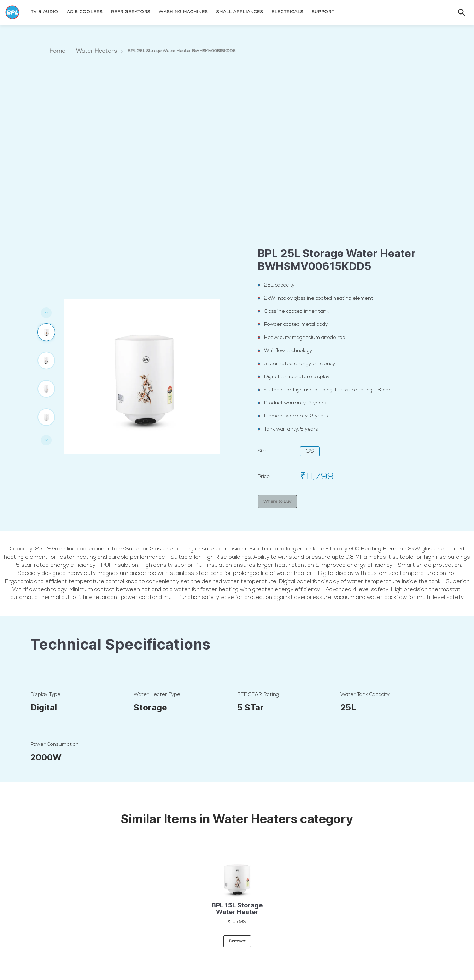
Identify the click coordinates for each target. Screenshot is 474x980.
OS (310, 451)
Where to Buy (277, 501)
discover (237, 947)
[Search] (455, 12)
